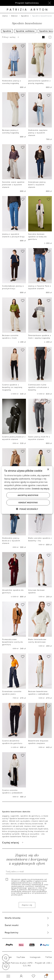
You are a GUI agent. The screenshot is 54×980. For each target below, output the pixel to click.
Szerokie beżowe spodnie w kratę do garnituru (37, 237)
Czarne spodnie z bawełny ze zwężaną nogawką (12, 387)
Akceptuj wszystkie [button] (28, 495)
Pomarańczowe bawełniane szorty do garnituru (13, 642)
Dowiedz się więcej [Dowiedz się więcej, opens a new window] (40, 489)
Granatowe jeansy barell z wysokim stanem (37, 185)
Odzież (14, 16)
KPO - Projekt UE (37, 963)
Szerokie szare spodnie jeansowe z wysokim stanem (13, 185)
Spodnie (25, 16)
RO (29, 966)
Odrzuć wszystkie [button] (28, 503)
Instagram (35, 957)
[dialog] (27, 490)
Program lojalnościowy (27, 3)
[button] (6, 958)
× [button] (48, 469)
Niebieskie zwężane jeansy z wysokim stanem (38, 133)
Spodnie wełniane (25, 31)
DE (49, 963)
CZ (24, 966)
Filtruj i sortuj (11, 37)
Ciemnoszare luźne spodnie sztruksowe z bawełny (39, 387)
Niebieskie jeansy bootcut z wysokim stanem (11, 541)
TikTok (49, 957)
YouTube (21, 957)
